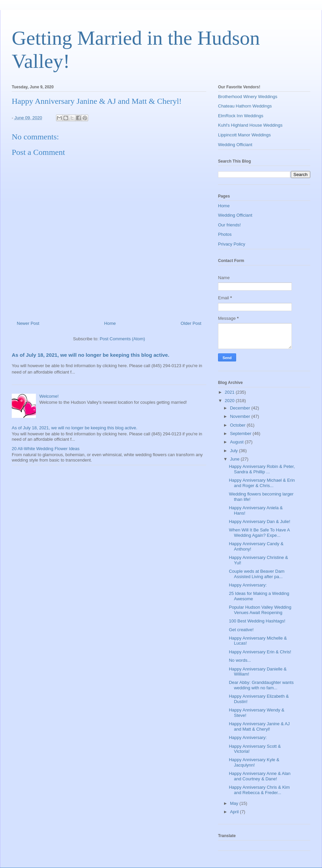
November (241, 416)
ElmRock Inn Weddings (241, 116)
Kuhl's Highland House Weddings (250, 125)
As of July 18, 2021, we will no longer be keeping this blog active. (91, 355)
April (235, 812)
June (235, 459)
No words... (240, 660)
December (241, 408)
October (238, 425)
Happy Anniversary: (248, 585)
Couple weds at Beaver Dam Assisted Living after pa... (256, 574)
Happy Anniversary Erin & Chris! (260, 652)
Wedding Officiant (235, 145)
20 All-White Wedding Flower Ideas (46, 449)
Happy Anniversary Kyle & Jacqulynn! (254, 762)
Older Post (191, 323)
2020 (230, 401)
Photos (225, 234)
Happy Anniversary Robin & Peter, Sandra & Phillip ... (262, 469)
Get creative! (241, 630)
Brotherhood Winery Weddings (248, 97)
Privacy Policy (232, 244)
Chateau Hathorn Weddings (245, 106)
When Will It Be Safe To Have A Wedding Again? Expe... (259, 533)
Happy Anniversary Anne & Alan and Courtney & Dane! (260, 776)
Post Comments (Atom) (122, 339)
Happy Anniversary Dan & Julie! (259, 522)
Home (110, 323)
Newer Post (28, 323)
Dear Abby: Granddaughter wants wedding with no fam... (261, 685)
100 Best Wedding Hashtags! (257, 621)
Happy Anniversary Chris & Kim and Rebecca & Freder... (259, 790)
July (235, 451)
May (235, 803)
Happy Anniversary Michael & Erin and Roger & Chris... (262, 483)
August (237, 442)
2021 (230, 392)
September (241, 433)
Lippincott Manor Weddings (244, 135)
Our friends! (229, 225)
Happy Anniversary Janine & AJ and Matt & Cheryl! (259, 726)
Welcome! (49, 396)
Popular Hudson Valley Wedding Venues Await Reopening (260, 610)
